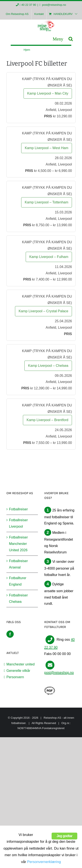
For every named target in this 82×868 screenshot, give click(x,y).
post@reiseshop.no (54, 5)
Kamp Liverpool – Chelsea (48, 366)
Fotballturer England (18, 581)
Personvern (15, 677)
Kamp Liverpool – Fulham (49, 257)
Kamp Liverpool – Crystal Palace (43, 311)
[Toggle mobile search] (71, 39)
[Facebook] (10, 634)
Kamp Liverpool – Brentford (47, 420)
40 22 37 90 (29, 5)
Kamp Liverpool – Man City (48, 93)
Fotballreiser (18, 509)
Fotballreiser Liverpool (18, 523)
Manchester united (21, 664)
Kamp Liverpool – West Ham (47, 148)
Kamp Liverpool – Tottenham (47, 202)
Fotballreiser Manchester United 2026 (18, 544)
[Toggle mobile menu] (58, 39)
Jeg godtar (64, 854)
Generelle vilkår (18, 671)
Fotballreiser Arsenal (18, 564)
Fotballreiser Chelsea (18, 598)
